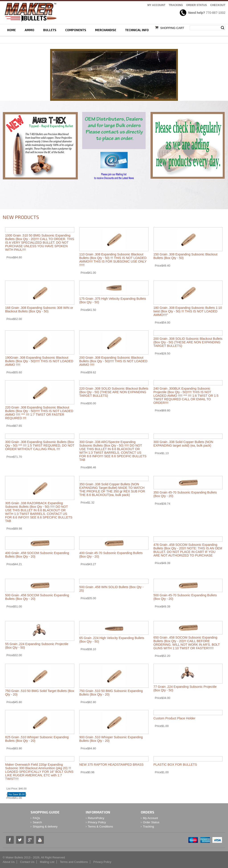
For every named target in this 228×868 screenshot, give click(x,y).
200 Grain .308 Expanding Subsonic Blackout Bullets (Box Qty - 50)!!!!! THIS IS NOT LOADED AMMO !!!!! (113, 361)
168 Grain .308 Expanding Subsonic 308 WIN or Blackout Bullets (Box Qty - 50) (39, 310)
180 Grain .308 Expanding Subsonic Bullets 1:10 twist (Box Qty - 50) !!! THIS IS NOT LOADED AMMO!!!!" (188, 311)
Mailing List (47, 862)
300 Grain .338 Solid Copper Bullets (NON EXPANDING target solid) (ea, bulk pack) (183, 444)
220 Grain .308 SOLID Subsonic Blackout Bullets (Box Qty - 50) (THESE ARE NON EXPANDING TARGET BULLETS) (114, 392)
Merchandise (106, 30)
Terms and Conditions (74, 862)
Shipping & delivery (45, 827)
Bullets (50, 30)
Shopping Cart (172, 28)
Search (223, 28)
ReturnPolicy (96, 818)
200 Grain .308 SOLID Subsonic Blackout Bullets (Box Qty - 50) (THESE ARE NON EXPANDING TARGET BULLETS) (188, 342)
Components (76, 30)
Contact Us (27, 862)
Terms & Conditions (101, 827)
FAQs (36, 818)
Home (11, 30)
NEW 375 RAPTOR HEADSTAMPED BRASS (111, 765)
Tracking (176, 5)
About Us (9, 862)
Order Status (196, 5)
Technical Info (137, 30)
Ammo (30, 30)
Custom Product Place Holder (174, 718)
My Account (156, 5)
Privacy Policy (97, 822)
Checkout (218, 5)
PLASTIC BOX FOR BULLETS (175, 765)
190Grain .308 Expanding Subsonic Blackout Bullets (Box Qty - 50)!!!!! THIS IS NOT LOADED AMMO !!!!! (39, 361)
